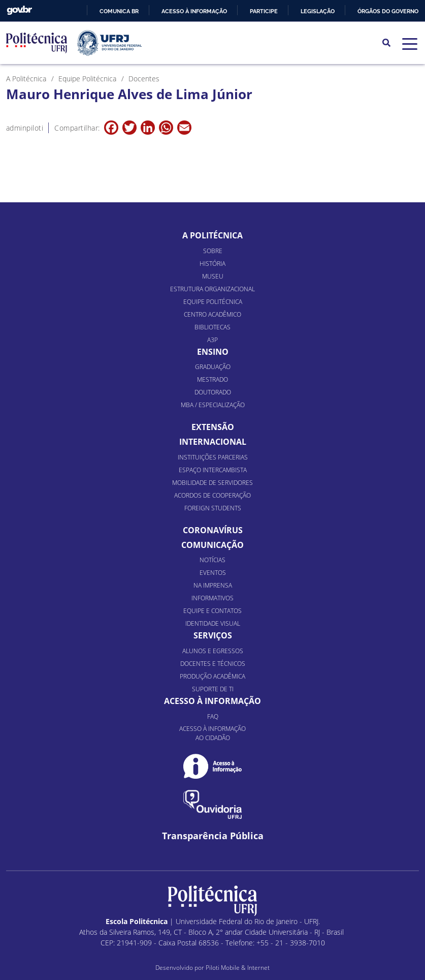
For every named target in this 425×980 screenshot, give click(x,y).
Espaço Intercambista (213, 470)
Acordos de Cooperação (212, 495)
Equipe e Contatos (212, 611)
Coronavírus (213, 530)
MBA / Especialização (213, 405)
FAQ (213, 716)
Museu (213, 276)
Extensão (213, 427)
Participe (264, 11)
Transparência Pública (213, 836)
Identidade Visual (213, 623)
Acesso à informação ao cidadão (212, 733)
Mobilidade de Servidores (212, 483)
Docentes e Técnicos (213, 664)
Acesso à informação (194, 11)
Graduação (213, 367)
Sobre (213, 251)
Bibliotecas (212, 327)
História (212, 264)
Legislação (318, 11)
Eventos (213, 573)
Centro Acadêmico (212, 314)
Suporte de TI (213, 689)
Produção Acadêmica (212, 676)
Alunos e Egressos (213, 651)
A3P (212, 340)
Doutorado (213, 392)
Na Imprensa (213, 585)
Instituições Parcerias (213, 457)
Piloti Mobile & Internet (238, 968)
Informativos (212, 598)
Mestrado (212, 379)
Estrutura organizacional (212, 289)
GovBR (19, 10)
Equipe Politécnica (213, 302)
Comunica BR (119, 11)
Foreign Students (213, 508)
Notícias (212, 560)
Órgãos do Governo (388, 11)
